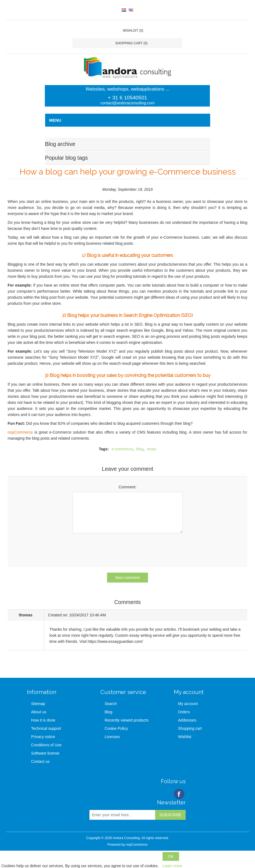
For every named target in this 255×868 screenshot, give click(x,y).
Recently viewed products (127, 720)
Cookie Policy (116, 728)
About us (39, 712)
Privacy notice (43, 737)
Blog (108, 712)
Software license (45, 753)
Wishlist (185, 737)
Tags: (104, 449)
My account (188, 704)
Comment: (127, 487)
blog (140, 449)
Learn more (172, 866)
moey (152, 449)
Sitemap (38, 704)
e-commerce (122, 449)
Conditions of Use (46, 745)
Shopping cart (190, 728)
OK (171, 856)
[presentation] (128, 548)
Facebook (179, 794)
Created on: (58, 615)
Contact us (40, 761)
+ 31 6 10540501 (127, 98)
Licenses (112, 737)
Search (111, 704)
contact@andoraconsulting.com (127, 103)
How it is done (43, 720)
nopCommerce (20, 432)
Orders (184, 712)
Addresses (187, 720)
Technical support (46, 728)
